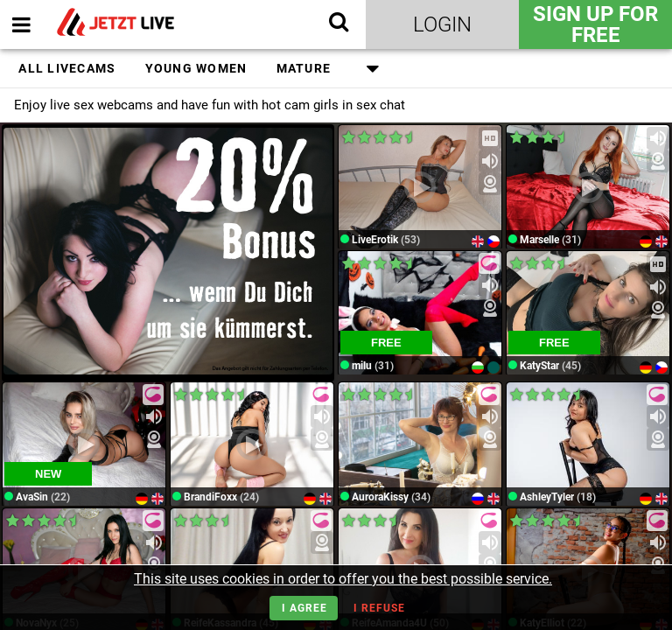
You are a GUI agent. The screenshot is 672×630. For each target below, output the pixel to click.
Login (442, 24)
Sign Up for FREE (595, 24)
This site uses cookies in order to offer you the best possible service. (343, 579)
